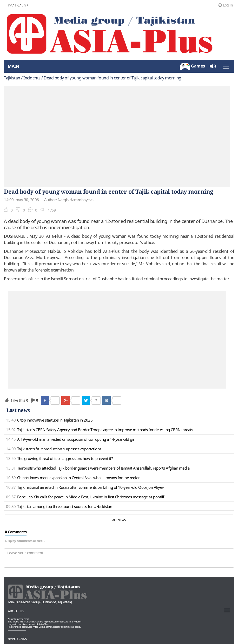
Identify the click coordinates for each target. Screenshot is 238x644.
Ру (10, 5)
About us (16, 611)
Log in (225, 5)
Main (13, 66)
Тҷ (17, 5)
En (24, 5)
